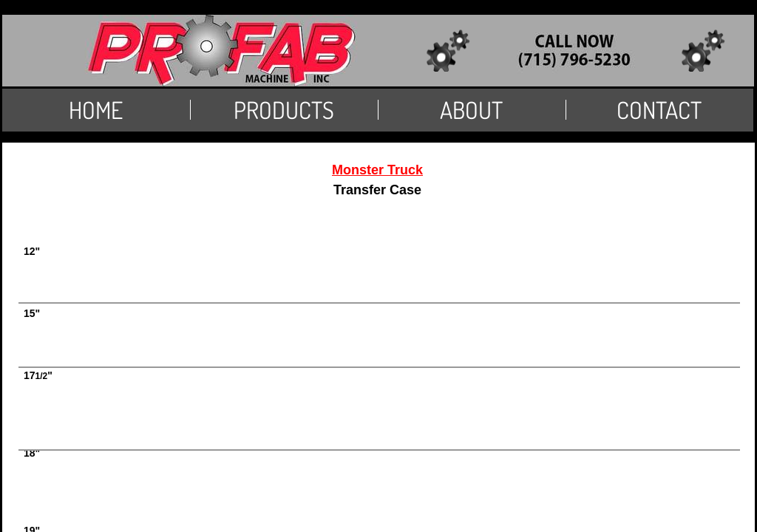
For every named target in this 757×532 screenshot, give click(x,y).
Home (96, 110)
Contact (659, 110)
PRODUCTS (284, 110)
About (471, 110)
